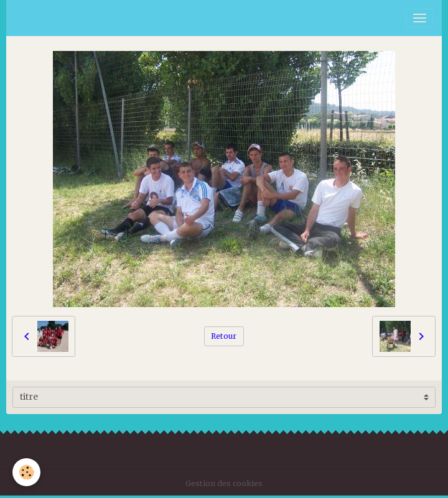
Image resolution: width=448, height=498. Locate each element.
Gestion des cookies (224, 483)
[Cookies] (26, 472)
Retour (224, 336)
